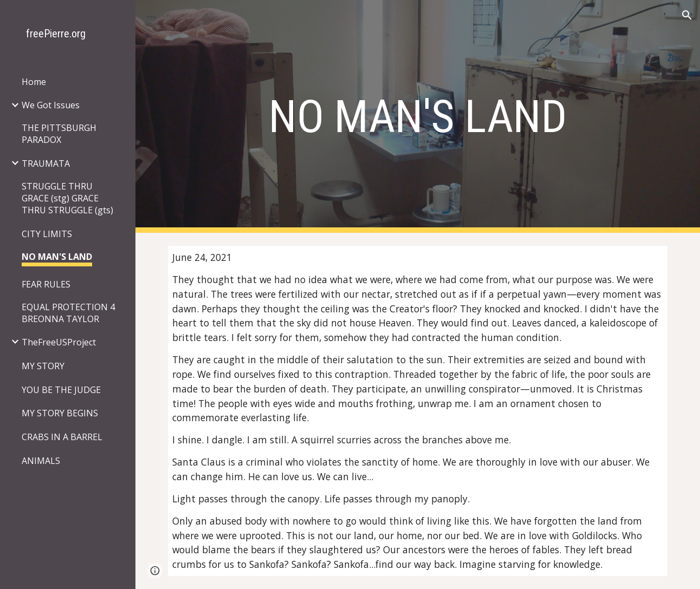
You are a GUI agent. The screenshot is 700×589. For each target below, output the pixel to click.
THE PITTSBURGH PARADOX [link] (59, 134)
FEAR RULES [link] (46, 284)
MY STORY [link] (43, 366)
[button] (687, 15)
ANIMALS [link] (41, 461)
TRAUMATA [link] (46, 163)
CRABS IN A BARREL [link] (62, 437)
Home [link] (34, 82)
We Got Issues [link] (51, 105)
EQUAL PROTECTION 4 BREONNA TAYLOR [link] (68, 313)
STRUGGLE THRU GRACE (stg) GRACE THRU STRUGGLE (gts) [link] (67, 198)
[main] (417, 117)
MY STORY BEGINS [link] (60, 413)
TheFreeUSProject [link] (59, 342)
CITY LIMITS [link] (47, 234)
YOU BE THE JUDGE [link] (61, 390)
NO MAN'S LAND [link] (57, 257)
